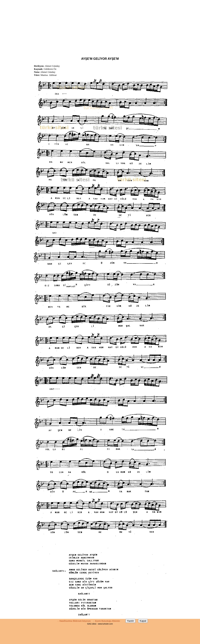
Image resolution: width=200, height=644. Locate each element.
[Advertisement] (100, 26)
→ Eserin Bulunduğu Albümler (107, 621)
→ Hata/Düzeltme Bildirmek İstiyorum (74, 621)
